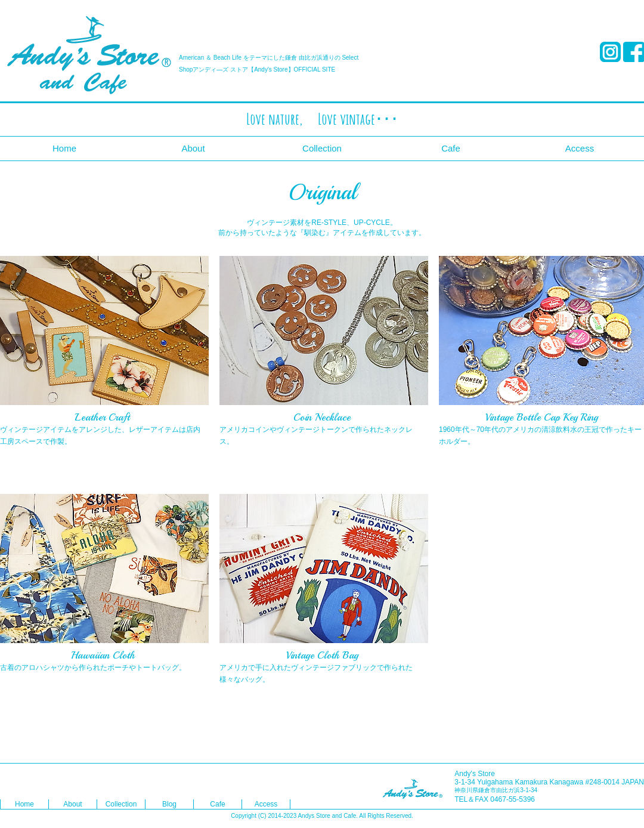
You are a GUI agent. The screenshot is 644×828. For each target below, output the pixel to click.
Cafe (451, 148)
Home (64, 148)
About (193, 148)
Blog (169, 804)
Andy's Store (89, 55)
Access (580, 148)
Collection (322, 148)
